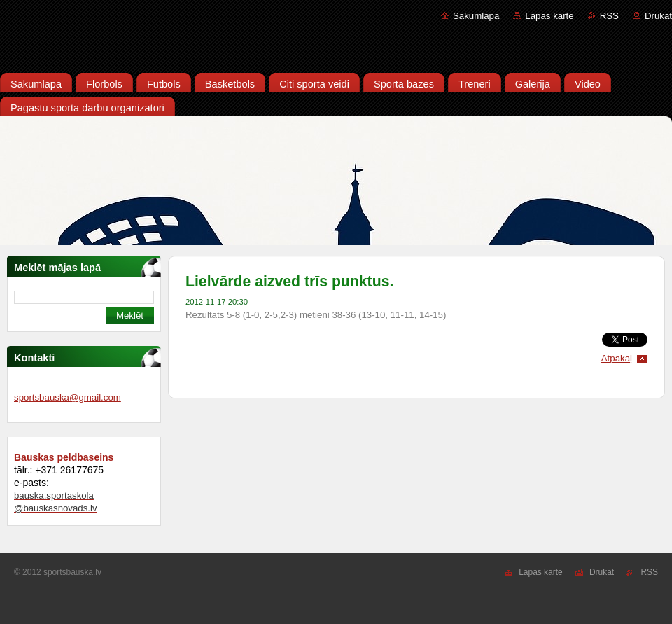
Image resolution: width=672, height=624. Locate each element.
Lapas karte (549, 16)
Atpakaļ (617, 358)
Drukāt (658, 16)
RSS (609, 16)
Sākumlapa (476, 16)
